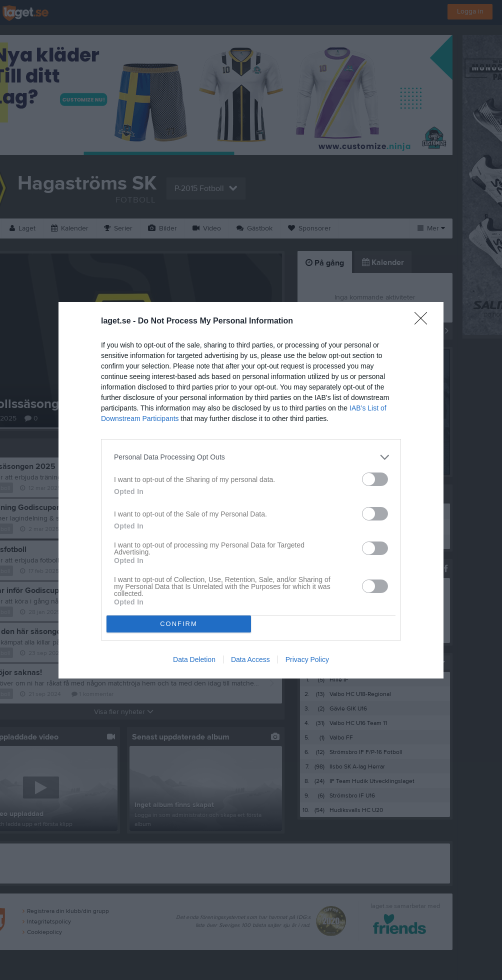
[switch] (375, 479)
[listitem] (251, 457)
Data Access (250, 659)
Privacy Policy (307, 659)
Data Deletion (194, 659)
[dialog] (251, 490)
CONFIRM (179, 624)
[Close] (424, 321)
